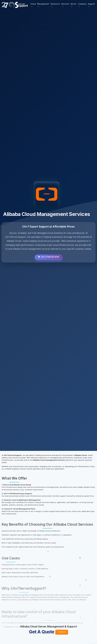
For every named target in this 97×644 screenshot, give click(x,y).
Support (91, 4)
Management (43, 4)
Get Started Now (48, 257)
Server (73, 4)
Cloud (33, 4)
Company (82, 4)
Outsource (55, 4)
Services (65, 4)
